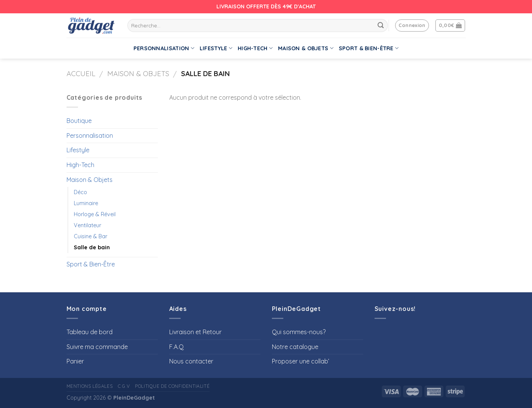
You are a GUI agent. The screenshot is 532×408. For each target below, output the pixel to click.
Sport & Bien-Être (369, 48)
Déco (80, 192)
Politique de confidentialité (172, 386)
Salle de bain (92, 247)
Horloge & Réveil (95, 214)
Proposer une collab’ (301, 361)
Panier (75, 361)
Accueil (81, 74)
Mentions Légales (90, 386)
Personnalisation (164, 48)
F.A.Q (176, 347)
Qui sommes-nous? (299, 332)
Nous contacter (191, 361)
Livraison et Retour (195, 332)
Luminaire (86, 203)
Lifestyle (216, 48)
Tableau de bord (90, 332)
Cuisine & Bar (91, 236)
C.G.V (124, 386)
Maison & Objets (306, 48)
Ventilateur (87, 225)
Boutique (79, 121)
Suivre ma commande (97, 347)
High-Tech (255, 48)
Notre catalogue (295, 347)
